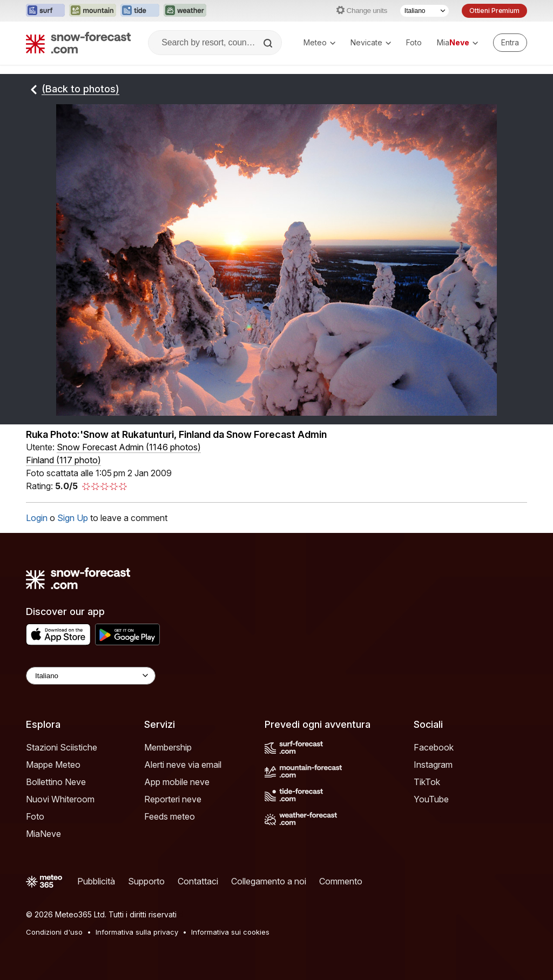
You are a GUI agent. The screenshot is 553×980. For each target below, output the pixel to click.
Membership (168, 747)
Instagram (433, 765)
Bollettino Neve (56, 782)
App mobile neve (177, 782)
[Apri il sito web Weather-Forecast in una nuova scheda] (185, 11)
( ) (129, 447)
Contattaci (198, 881)
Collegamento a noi (269, 881)
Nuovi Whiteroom (60, 799)
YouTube (431, 799)
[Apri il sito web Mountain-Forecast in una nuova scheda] (93, 11)
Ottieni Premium (494, 11)
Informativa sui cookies (230, 932)
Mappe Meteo (53, 765)
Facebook (434, 747)
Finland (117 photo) (63, 460)
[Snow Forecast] (78, 43)
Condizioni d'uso (54, 932)
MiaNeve (43, 834)
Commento (341, 881)
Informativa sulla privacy (137, 932)
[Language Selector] (91, 676)
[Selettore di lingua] (424, 11)
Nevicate (371, 42)
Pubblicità (96, 881)
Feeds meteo (170, 816)
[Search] (269, 43)
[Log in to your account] (510, 43)
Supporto (146, 881)
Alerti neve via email (183, 765)
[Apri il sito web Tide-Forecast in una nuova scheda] (140, 11)
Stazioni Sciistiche (62, 747)
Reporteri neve (173, 799)
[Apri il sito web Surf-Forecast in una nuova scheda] (45, 11)
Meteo (319, 42)
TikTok (427, 782)
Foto (414, 42)
